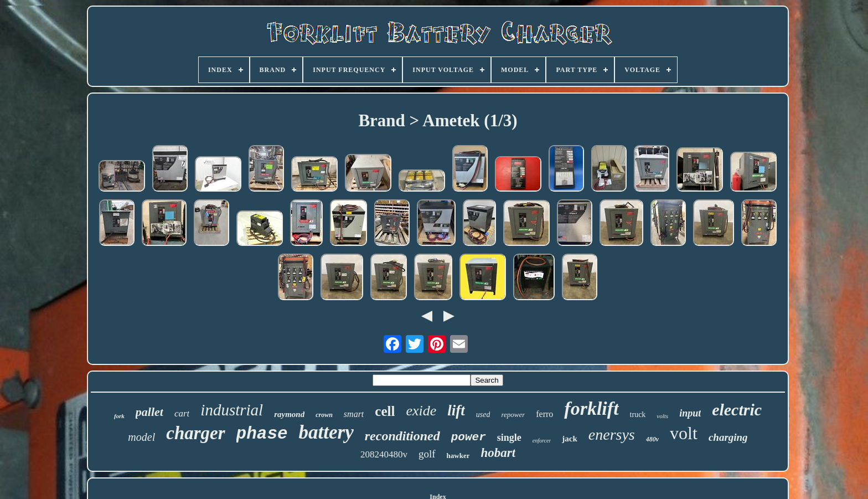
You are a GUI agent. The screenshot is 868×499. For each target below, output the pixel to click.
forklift (591, 408)
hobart (498, 453)
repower (513, 415)
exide (421, 411)
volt (684, 433)
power (469, 437)
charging (728, 437)
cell (385, 411)
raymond (289, 414)
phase (262, 434)
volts (662, 416)
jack (570, 439)
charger (195, 433)
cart (182, 413)
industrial (232, 410)
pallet (149, 412)
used (483, 415)
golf (427, 454)
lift (456, 410)
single (509, 438)
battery (326, 432)
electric (737, 410)
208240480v (384, 454)
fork (119, 416)
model (141, 437)
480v (652, 439)
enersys (612, 434)
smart (354, 414)
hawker (458, 456)
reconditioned (402, 436)
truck (638, 415)
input (690, 413)
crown (324, 415)
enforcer (542, 441)
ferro (544, 414)
